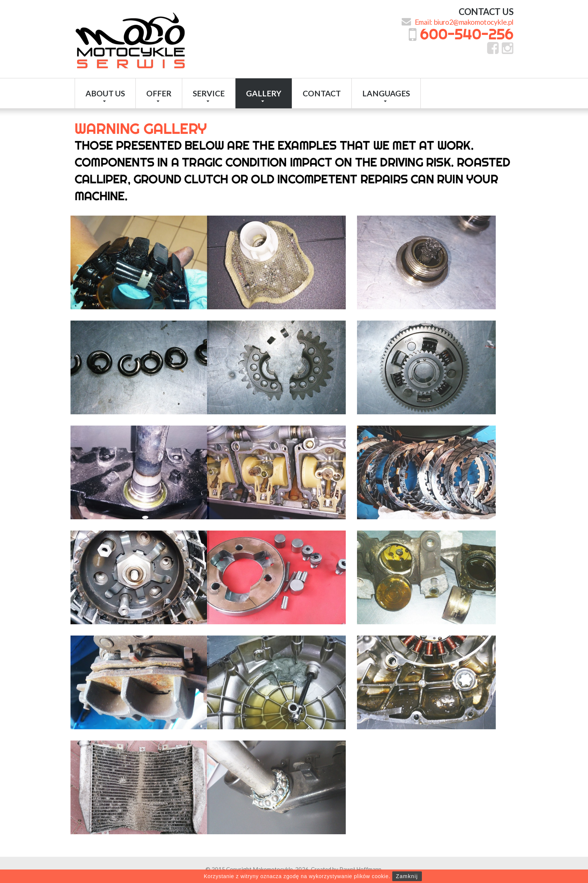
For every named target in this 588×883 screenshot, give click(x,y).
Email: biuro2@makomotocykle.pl (464, 22)
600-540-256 (467, 34)
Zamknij (407, 876)
